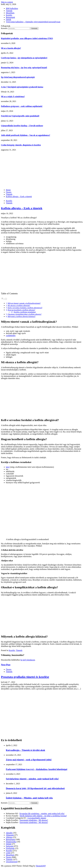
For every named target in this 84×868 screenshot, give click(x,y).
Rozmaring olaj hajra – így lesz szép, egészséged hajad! (24, 68)
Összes (9, 669)
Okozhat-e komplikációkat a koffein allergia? (24, 314)
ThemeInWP (41, 866)
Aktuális (9, 833)
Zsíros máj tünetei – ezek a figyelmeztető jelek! (29, 760)
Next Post (6, 665)
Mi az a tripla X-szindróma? (13, 97)
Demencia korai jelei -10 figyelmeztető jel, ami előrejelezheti (35, 788)
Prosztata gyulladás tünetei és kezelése (25, 677)
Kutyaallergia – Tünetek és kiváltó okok (25, 750)
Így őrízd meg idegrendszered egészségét (18, 77)
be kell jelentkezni (28, 660)
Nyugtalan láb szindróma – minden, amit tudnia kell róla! (42, 814)
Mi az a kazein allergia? (11, 48)
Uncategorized (12, 862)
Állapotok (10, 835)
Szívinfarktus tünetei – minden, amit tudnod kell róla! (32, 779)
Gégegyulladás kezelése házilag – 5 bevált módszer (22, 126)
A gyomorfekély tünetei (37, 818)
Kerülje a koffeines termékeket (25, 312)
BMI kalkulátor (12, 8)
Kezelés (9, 15)
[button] (4, 299)
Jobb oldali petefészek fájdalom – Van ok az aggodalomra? (26, 135)
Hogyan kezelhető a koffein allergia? (21, 310)
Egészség (10, 846)
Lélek (8, 853)
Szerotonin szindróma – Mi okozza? (34, 820)
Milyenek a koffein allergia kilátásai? (21, 316)
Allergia (9, 837)
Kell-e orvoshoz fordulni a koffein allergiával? (25, 308)
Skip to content (7, 2)
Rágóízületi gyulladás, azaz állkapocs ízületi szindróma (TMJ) (27, 38)
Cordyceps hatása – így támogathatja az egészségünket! (24, 58)
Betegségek (10, 17)
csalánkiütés (11, 336)
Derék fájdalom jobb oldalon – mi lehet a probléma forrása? (43, 816)
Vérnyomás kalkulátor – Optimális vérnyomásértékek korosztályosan (33, 22)
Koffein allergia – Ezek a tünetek (22, 208)
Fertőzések (10, 848)
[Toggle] (6, 299)
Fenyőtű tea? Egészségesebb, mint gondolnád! (20, 116)
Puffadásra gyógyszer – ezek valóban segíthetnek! (22, 106)
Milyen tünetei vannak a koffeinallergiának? (24, 303)
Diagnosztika (11, 842)
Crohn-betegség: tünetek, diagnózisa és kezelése (21, 145)
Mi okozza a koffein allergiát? (19, 305)
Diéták (9, 20)
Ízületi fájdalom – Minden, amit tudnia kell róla (29, 798)
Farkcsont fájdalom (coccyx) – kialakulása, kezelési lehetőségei (37, 769)
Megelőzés (10, 13)
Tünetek (9, 11)
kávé (8, 467)
